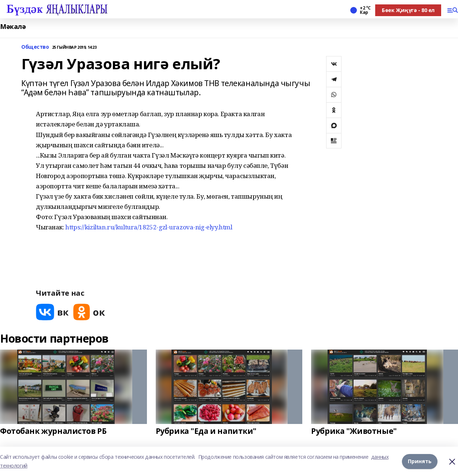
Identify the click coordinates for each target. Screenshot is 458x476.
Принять (420, 461)
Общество (35, 47)
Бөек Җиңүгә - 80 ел (408, 10)
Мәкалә (13, 27)
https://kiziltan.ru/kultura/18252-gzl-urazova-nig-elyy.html (149, 227)
